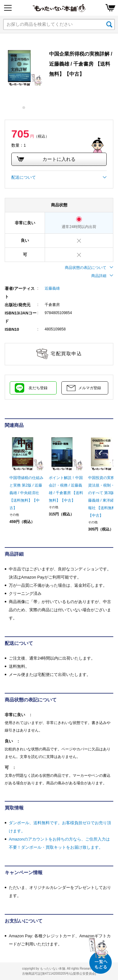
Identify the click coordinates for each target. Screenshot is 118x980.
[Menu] (8, 8)
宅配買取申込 (66, 354)
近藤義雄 (52, 288)
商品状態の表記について (89, 268)
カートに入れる (46, 159)
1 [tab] (24, 108)
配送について (59, 177)
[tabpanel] (24, 68)
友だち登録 (38, 388)
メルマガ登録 (90, 388)
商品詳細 (102, 276)
